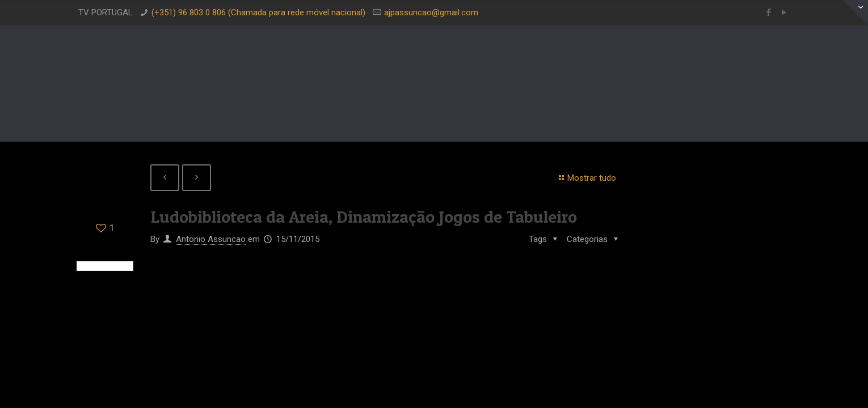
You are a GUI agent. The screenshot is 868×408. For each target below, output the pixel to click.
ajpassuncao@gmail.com (431, 12)
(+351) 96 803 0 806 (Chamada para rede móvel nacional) (258, 12)
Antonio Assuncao (211, 239)
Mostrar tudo (586, 178)
